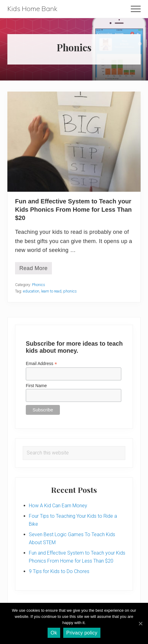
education (31, 291)
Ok (54, 633)
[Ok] (140, 623)
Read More (33, 270)
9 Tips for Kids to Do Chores (59, 571)
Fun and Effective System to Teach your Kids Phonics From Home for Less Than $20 (73, 210)
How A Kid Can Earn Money (58, 506)
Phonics (39, 285)
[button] (136, 9)
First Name (36, 386)
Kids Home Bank (32, 9)
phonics (70, 291)
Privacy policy (82, 633)
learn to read (51, 291)
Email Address (41, 364)
